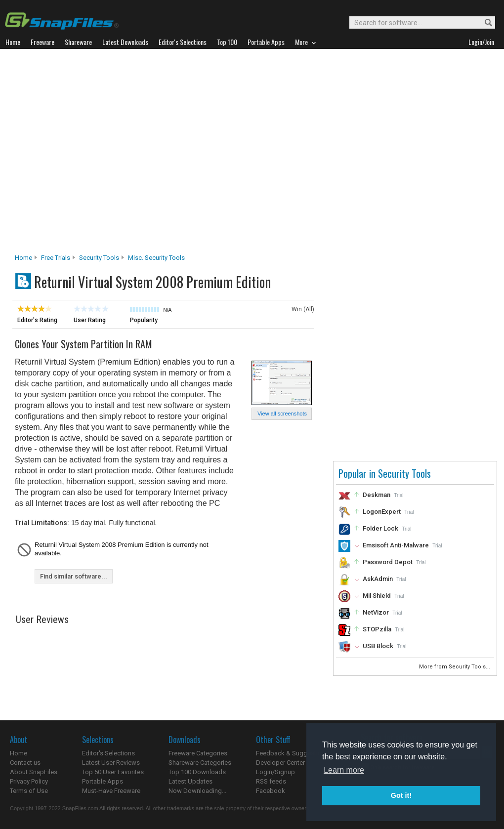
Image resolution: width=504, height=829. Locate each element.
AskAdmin (378, 579)
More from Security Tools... (455, 667)
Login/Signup (275, 772)
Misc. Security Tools (156, 258)
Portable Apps (103, 781)
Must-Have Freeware (111, 791)
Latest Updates (190, 781)
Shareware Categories (200, 763)
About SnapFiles (34, 772)
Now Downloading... (197, 791)
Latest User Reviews (111, 763)
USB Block (378, 646)
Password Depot (388, 562)
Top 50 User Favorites (113, 772)
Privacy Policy (29, 781)
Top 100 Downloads (197, 772)
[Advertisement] (98, 154)
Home (23, 258)
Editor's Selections (108, 753)
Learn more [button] (344, 770)
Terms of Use (29, 791)
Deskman (377, 495)
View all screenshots (282, 414)
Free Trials (56, 258)
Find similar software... (74, 576)
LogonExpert (382, 512)
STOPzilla (377, 629)
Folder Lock (380, 528)
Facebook (271, 791)
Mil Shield (377, 596)
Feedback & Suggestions (292, 753)
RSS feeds (271, 781)
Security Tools (99, 258)
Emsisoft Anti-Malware (396, 545)
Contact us (25, 763)
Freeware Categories (198, 753)
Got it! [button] (401, 795)
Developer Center (280, 763)
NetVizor (376, 612)
